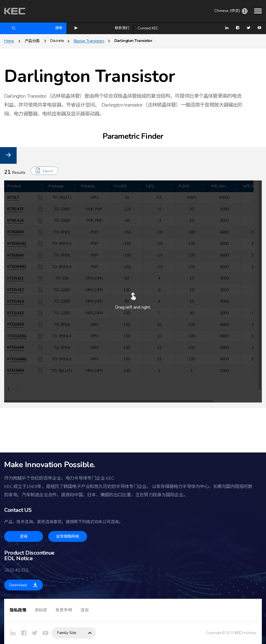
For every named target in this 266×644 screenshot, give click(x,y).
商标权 (41, 610)
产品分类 (32, 41)
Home (9, 41)
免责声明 (64, 610)
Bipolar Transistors (89, 41)
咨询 (85, 610)
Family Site (67, 633)
